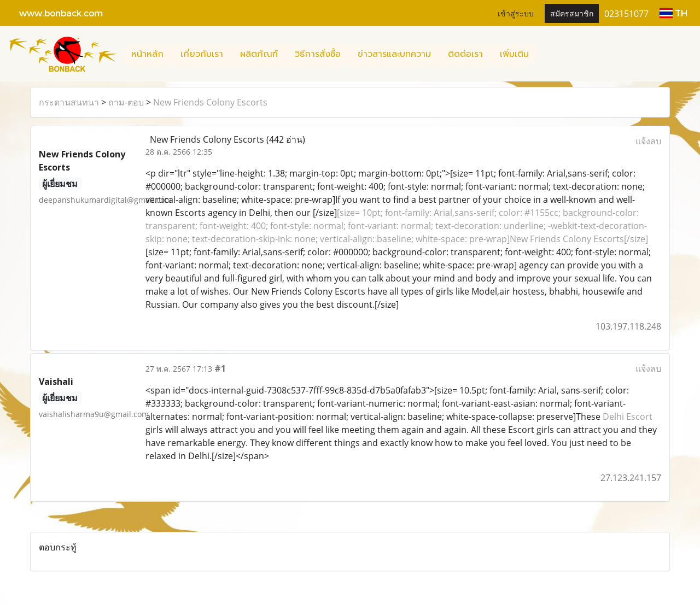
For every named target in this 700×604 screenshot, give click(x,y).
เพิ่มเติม (514, 54)
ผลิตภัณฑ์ (259, 54)
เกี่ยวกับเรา (202, 54)
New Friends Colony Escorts (210, 102)
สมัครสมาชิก (572, 13)
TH (673, 13)
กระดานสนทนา (69, 102)
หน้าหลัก (147, 54)
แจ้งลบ (648, 141)
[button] (547, 54)
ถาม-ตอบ (126, 102)
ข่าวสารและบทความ (394, 54)
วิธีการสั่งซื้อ (318, 54)
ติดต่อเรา (465, 54)
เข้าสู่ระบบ (516, 13)
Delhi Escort (628, 417)
